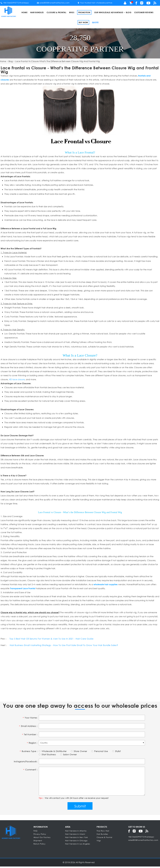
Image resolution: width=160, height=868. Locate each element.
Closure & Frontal (56, 12)
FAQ (35, 832)
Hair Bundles (37, 12)
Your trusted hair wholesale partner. (95, 3)
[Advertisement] (76, 675)
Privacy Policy (40, 836)
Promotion (84, 12)
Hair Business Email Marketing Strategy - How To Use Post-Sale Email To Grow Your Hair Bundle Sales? (67, 646)
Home (24, 12)
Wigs (72, 12)
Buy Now (83, 22)
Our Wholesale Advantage (109, 12)
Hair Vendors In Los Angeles (78, 845)
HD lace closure (17, 379)
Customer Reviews (144, 12)
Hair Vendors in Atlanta (76, 832)
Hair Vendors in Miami (75, 836)
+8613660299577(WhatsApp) (15, 3)
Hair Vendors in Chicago (76, 842)
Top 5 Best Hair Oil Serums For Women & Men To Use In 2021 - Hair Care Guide (54, 639)
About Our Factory (42, 839)
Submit (80, 807)
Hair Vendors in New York (76, 839)
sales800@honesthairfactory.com (53, 3)
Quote (95, 22)
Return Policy (39, 845)
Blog (129, 12)
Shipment (38, 842)
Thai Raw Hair (103, 832)
